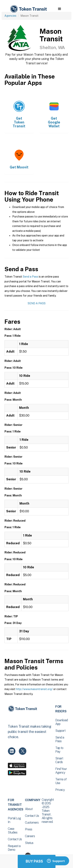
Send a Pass (30, 277)
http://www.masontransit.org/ (34, 689)
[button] (59, 9)
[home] (28, 9)
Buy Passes (37, 861)
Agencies (10, 16)
